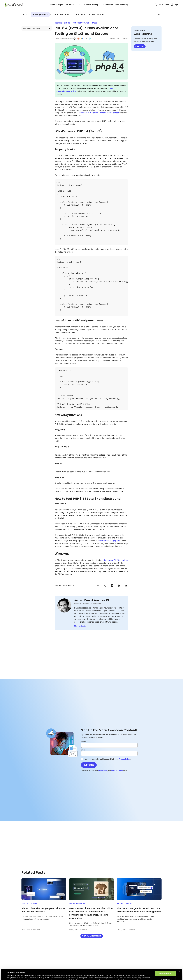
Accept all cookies (165, 964)
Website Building (93, 5)
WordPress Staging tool (110, 541)
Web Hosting (57, 5)
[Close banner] (179, 962)
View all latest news (92, 936)
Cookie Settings (165, 970)
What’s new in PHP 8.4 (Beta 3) (35, 33)
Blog (26, 14)
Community (79, 14)
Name (83, 742)
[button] (159, 14)
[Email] (109, 754)
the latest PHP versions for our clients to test (99, 113)
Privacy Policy (125, 759)
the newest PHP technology (116, 560)
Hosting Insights (62, 14)
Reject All (165, 976)
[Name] (109, 745)
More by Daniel (80, 626)
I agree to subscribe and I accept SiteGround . (106, 759)
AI (81, 5)
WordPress (71, 5)
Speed (94, 23)
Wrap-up (27, 43)
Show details (11, 974)
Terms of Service (117, 771)
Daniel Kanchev (95, 600)
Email (83, 750)
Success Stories (96, 14)
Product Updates (42, 14)
